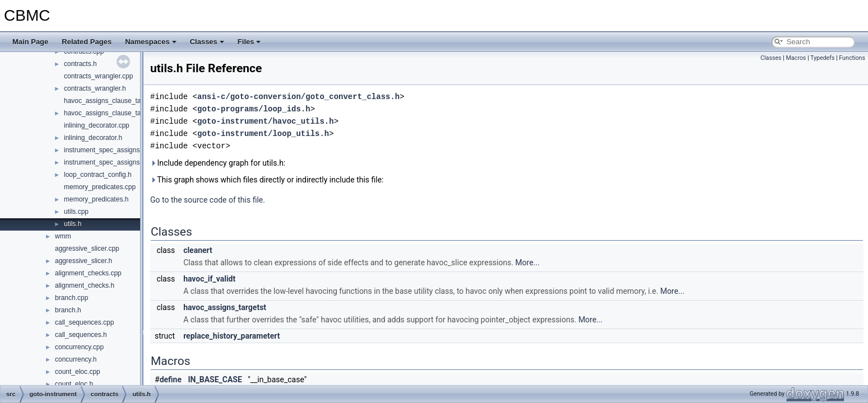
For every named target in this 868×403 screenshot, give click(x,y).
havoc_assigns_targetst (225, 307)
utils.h (73, 224)
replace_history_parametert (231, 336)
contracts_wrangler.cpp (98, 76)
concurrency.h (76, 359)
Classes (207, 42)
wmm (63, 236)
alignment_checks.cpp (88, 273)
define (171, 379)
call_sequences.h (81, 335)
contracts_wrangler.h (95, 88)
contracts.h (80, 64)
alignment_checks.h (85, 285)
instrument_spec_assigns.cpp (108, 150)
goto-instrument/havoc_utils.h (266, 121)
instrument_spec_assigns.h (105, 162)
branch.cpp (71, 298)
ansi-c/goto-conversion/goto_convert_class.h (298, 97)
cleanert (198, 250)
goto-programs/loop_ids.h (254, 109)
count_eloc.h (74, 384)
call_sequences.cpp (84, 322)
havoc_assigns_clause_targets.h (113, 113)
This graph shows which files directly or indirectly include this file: (267, 180)
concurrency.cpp (79, 347)
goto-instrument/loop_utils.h (263, 133)
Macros (796, 58)
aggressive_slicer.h (83, 261)
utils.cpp (76, 212)
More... (528, 263)
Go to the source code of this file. (208, 200)
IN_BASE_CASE (215, 379)
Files (249, 42)
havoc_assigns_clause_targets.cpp (116, 101)
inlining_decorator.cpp (97, 125)
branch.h (68, 310)
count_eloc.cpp (78, 372)
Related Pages (87, 42)
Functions (852, 58)
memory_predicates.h (96, 199)
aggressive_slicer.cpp (87, 249)
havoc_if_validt (209, 279)
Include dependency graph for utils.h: (218, 163)
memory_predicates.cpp (100, 187)
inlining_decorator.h (93, 138)
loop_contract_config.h (98, 175)
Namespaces (151, 42)
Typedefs (823, 58)
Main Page (30, 42)
